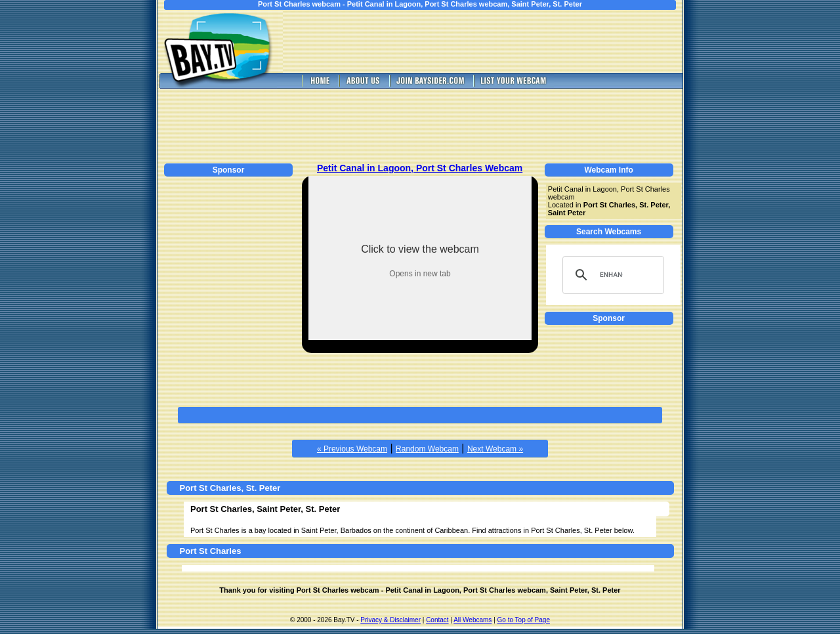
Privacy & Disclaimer (390, 620)
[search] (611, 275)
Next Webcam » (495, 449)
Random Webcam (427, 449)
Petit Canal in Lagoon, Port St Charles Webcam (420, 168)
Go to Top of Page (524, 620)
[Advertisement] (492, 41)
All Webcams (472, 620)
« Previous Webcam (352, 449)
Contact (437, 620)
